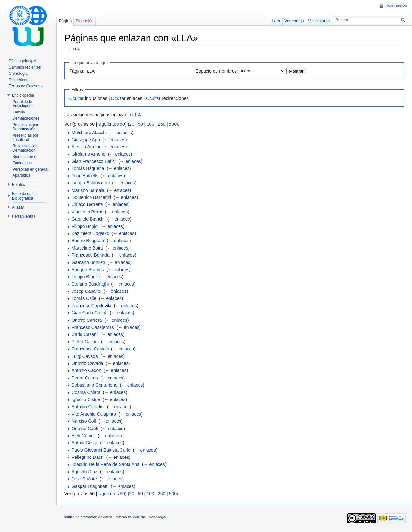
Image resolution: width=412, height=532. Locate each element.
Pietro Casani (85, 342)
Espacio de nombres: (217, 71)
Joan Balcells (85, 176)
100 (151, 124)
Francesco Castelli (90, 349)
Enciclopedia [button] (23, 95)
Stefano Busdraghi (90, 284)
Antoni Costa (85, 443)
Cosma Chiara (86, 392)
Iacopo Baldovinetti (91, 183)
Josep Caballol (87, 291)
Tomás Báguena (88, 169)
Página (65, 21)
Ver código (294, 21)
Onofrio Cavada (88, 363)
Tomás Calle (84, 299)
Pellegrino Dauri (88, 457)
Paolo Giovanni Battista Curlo (101, 450)
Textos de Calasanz (26, 86)
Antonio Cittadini (88, 407)
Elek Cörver (84, 436)
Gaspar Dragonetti (90, 486)
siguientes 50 (112, 124)
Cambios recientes (25, 67)
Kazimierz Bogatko (91, 233)
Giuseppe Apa (86, 140)
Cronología (18, 74)
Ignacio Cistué (86, 399)
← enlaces (122, 133)
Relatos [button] (19, 185)
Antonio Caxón (87, 371)
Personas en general (30, 169)
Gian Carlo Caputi (90, 313)
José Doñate (85, 479)
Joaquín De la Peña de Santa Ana (106, 465)
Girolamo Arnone (89, 154)
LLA (77, 49)
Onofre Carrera (87, 320)
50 (141, 124)
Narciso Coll (84, 421)
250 (162, 124)
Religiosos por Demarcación (25, 148)
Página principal (22, 61)
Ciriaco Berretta (87, 205)
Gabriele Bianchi (88, 219)
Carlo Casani (85, 335)
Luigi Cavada (85, 356)
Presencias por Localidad (25, 138)
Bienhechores (24, 157)
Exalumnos (22, 163)
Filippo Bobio (85, 226)
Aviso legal (158, 517)
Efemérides (19, 80)
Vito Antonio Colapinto (94, 414)
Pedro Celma (85, 378)
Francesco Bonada (91, 255)
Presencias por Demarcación (25, 127)
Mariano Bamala (88, 190)
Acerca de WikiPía (131, 517)
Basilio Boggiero (88, 241)
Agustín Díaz (85, 472)
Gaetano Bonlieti (89, 262)
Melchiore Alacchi (89, 133)
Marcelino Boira (87, 248)
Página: (77, 71)
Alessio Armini (86, 147)
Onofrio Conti (85, 429)
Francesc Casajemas (93, 327)
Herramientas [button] (24, 216)
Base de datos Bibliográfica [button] (24, 196)
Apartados (21, 175)
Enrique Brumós (88, 270)
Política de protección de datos (88, 517)
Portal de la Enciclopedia (24, 104)
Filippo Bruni (84, 277)
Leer (276, 21)
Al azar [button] (18, 207)
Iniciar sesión (396, 5)
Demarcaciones (26, 118)
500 (173, 124)
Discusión (85, 21)
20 (132, 124)
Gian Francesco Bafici (94, 161)
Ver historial (319, 21)
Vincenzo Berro (87, 212)
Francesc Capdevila (92, 306)
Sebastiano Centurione (95, 385)
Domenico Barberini (92, 197)
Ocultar (77, 98)
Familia (19, 112)
